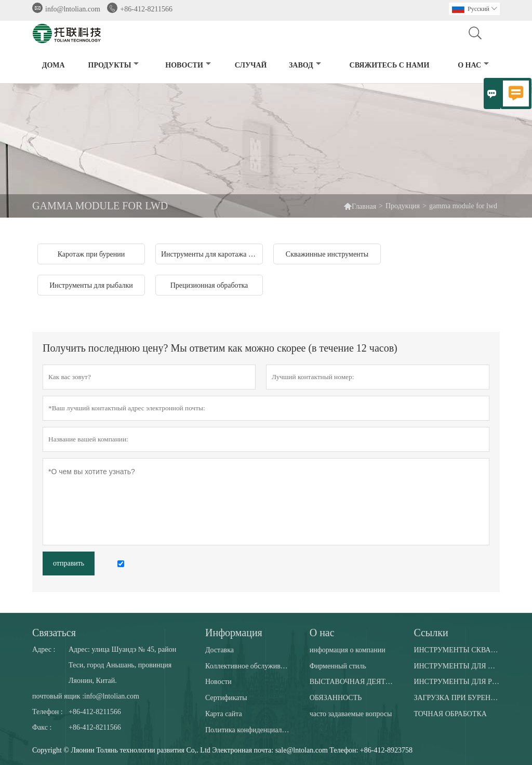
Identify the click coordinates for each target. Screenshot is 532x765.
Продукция (403, 206)
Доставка (220, 650)
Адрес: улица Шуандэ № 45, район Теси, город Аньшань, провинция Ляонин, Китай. (122, 665)
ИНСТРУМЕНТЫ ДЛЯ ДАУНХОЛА (456, 666)
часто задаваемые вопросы (351, 714)
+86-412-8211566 (146, 9)
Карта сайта (224, 714)
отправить (69, 563)
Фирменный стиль (338, 666)
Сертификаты (226, 698)
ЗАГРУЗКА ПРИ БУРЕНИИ (456, 698)
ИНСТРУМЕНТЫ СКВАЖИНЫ (456, 650)
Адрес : (44, 649)
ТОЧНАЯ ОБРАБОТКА (450, 714)
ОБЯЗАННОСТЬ (336, 698)
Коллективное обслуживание (248, 666)
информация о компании (348, 650)
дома (54, 65)
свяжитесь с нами (390, 65)
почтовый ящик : (58, 696)
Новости (218, 682)
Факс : (42, 727)
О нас (473, 65)
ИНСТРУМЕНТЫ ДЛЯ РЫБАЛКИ (456, 682)
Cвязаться (54, 633)
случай (251, 65)
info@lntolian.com (73, 9)
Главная (364, 206)
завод (305, 65)
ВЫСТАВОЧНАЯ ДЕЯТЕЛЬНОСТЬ (353, 682)
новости (188, 65)
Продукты (114, 65)
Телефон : (48, 712)
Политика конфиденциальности (248, 730)
